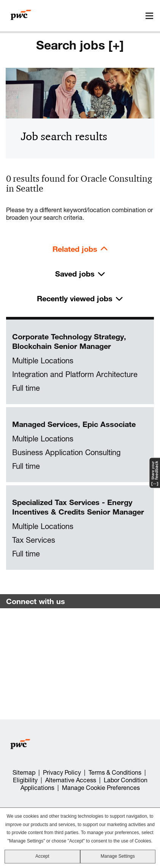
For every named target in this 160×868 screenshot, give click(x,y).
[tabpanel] (80, 445)
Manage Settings (118, 856)
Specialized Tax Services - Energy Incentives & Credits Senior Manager (78, 507)
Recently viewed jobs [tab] (75, 298)
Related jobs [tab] (75, 249)
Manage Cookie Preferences (101, 788)
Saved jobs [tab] (75, 274)
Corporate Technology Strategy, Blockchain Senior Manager (69, 341)
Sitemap (24, 772)
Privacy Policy (62, 772)
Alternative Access (71, 780)
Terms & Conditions (115, 772)
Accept (42, 856)
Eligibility (25, 780)
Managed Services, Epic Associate (74, 424)
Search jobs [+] (80, 45)
